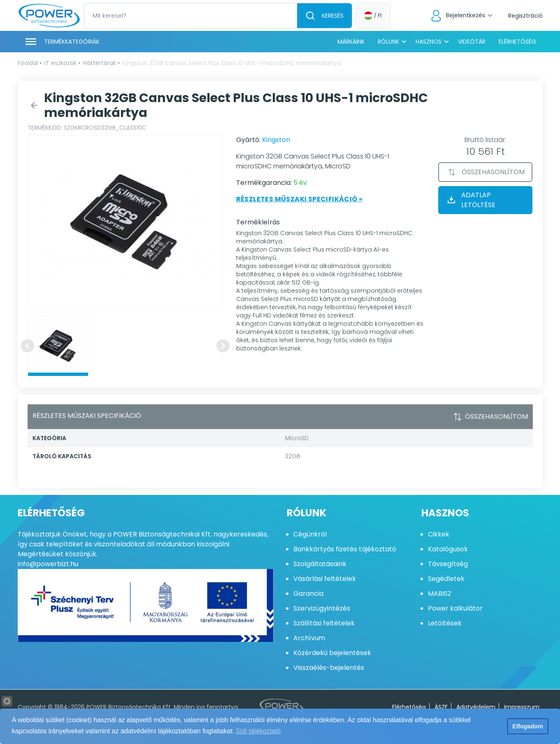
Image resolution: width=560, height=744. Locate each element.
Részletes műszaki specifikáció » (300, 199)
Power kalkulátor (455, 608)
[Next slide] (223, 346)
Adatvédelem (476, 707)
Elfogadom (527, 726)
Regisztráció (525, 16)
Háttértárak (100, 63)
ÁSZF (441, 707)
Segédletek (446, 579)
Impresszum (522, 707)
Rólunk (388, 42)
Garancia (308, 594)
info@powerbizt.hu (48, 564)
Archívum (309, 638)
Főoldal (28, 63)
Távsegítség (448, 564)
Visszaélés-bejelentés (329, 668)
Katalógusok (448, 549)
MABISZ (440, 594)
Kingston (276, 140)
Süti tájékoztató (258, 731)
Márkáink (351, 42)
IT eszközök (60, 63)
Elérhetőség (517, 42)
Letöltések (445, 623)
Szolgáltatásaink (320, 564)
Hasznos (429, 42)
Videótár (472, 42)
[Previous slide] (28, 346)
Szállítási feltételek (324, 623)
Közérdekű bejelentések (332, 653)
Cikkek (439, 534)
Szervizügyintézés (322, 608)
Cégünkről (310, 534)
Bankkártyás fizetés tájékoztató (345, 549)
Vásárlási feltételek (325, 579)
